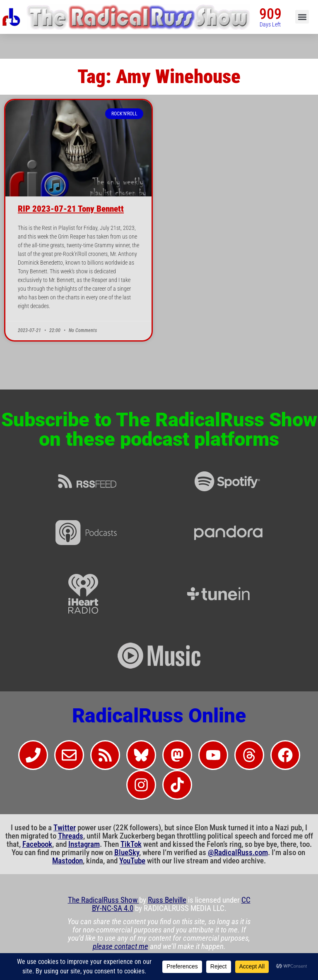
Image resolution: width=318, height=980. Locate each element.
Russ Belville (167, 900)
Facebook (37, 844)
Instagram (84, 844)
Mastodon (67, 861)
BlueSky (127, 853)
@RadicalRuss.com (238, 853)
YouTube (132, 861)
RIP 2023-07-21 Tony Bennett (71, 209)
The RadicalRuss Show (104, 900)
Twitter (65, 828)
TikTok (131, 844)
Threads (71, 836)
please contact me (120, 947)
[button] (302, 17)
